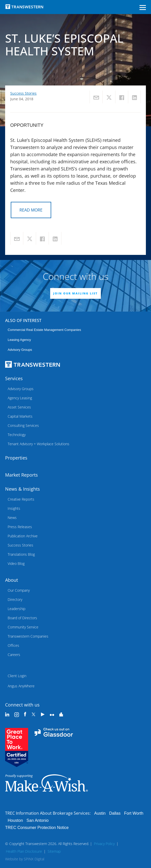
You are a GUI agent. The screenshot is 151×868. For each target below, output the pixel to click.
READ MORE (31, 210)
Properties (16, 458)
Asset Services (19, 407)
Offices (13, 645)
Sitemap (54, 851)
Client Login (17, 676)
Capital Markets (20, 416)
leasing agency (19, 340)
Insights (14, 508)
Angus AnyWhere (21, 686)
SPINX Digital (34, 859)
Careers (14, 655)
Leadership (17, 609)
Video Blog (16, 563)
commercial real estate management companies (44, 330)
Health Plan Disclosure (24, 851)
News (12, 518)
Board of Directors (22, 618)
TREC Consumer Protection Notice (37, 828)
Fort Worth (134, 813)
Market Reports (21, 475)
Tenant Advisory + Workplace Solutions (39, 444)
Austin (100, 813)
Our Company (19, 590)
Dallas (115, 813)
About (12, 580)
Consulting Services (23, 425)
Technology (17, 435)
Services (14, 378)
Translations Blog (21, 554)
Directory (15, 599)
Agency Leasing (20, 398)
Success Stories (23, 93)
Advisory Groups (20, 350)
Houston (15, 820)
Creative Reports (21, 499)
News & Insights (23, 489)
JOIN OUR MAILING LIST (75, 293)
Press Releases (20, 527)
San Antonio (38, 820)
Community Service (23, 627)
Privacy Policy (104, 844)
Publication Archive (23, 536)
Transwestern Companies (28, 636)
